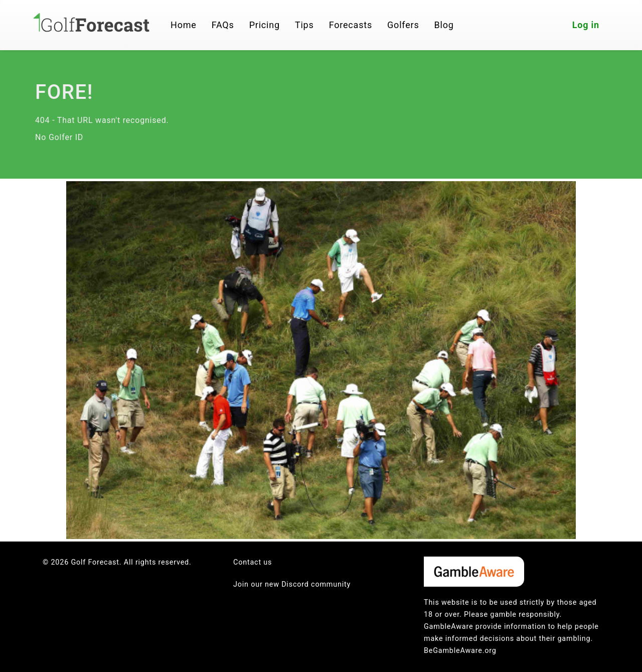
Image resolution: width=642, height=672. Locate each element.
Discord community (316, 584)
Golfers (403, 25)
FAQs (223, 25)
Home (184, 25)
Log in (586, 25)
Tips (304, 25)
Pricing (265, 25)
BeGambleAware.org (460, 651)
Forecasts (351, 25)
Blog (444, 25)
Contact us (253, 562)
